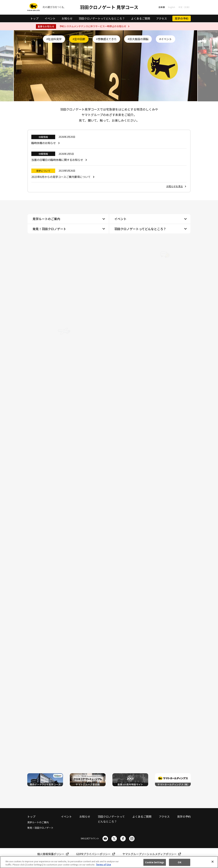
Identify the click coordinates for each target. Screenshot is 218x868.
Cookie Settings (155, 862)
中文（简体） (185, 7)
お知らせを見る (175, 186)
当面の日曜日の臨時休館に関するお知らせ (57, 160)
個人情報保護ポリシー (51, 854)
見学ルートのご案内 (46, 219)
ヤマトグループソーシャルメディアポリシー (150, 854)
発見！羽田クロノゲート (49, 229)
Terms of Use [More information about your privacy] (103, 865)
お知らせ (67, 18)
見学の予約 (182, 18)
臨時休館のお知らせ (44, 143)
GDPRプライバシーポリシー (93, 854)
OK (180, 862)
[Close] (213, 862)
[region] (109, 862)
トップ (34, 18)
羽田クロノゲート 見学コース (109, 7)
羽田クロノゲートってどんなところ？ (102, 18)
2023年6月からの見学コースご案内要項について (61, 177)
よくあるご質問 (141, 18)
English (172, 7)
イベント (50, 18)
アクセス (162, 18)
